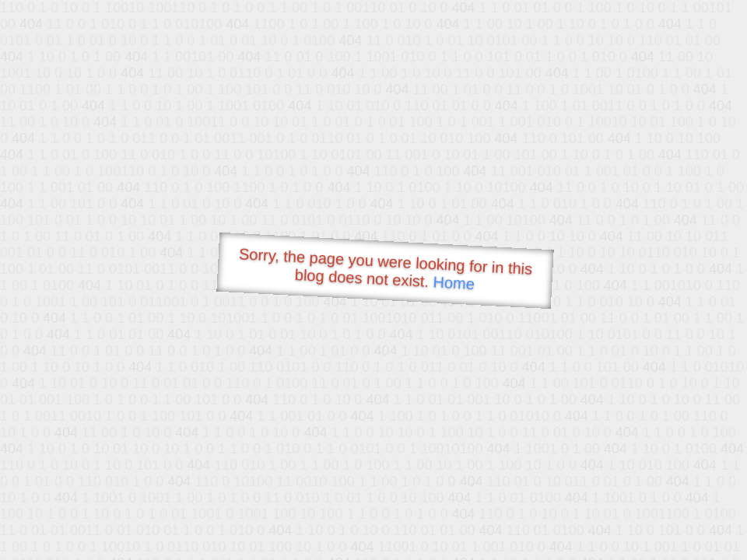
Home (454, 283)
